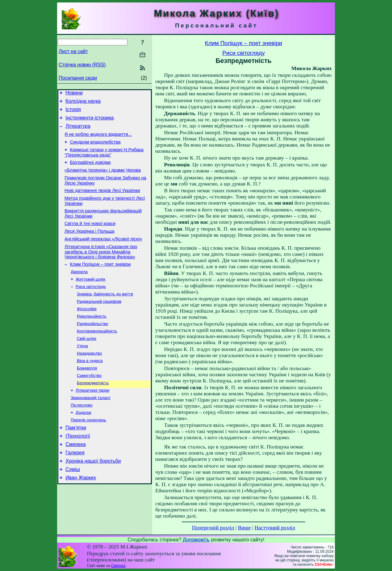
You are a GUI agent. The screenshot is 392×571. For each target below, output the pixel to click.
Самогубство (89, 402)
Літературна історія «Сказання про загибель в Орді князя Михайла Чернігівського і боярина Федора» (101, 268)
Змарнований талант (91, 426)
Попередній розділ (213, 528)
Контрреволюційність (97, 354)
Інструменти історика (90, 121)
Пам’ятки (76, 459)
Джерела (79, 290)
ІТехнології (78, 468)
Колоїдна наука (83, 103)
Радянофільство (92, 346)
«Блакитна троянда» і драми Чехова (103, 179)
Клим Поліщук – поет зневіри (100, 282)
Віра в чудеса (90, 386)
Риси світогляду (91, 306)
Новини (74, 94)
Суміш (73, 505)
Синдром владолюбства (95, 148)
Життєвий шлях (91, 298)
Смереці (118, 566)
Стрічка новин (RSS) (82, 65)
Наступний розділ (275, 528)
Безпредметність (93, 410)
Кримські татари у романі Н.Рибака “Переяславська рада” (104, 160)
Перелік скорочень (88, 450)
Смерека (76, 478)
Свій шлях (87, 362)
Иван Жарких (81, 515)
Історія (73, 112)
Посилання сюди (78, 78)
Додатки (83, 442)
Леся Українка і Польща (90, 246)
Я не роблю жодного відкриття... (98, 140)
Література (78, 131)
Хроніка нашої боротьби (93, 496)
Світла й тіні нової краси (90, 237)
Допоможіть (196, 540)
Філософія (87, 330)
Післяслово (82, 434)
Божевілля (87, 394)
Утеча (82, 370)
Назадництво (89, 378)
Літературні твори (92, 418)
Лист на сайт (73, 51)
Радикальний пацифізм (99, 322)
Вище (244, 528)
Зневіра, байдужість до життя (105, 314)
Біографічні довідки (90, 171)
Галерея (75, 487)
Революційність (92, 338)
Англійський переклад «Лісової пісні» (103, 255)
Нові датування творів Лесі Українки (102, 202)
